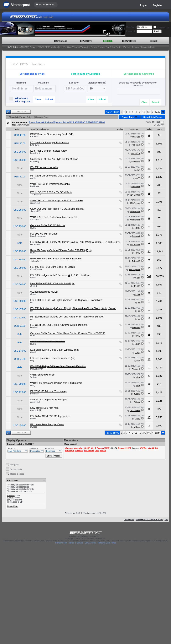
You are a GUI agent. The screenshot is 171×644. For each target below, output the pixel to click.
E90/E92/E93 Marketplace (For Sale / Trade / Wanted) (63, 47)
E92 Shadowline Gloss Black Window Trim (54, 350)
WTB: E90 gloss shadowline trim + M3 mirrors (56, 383)
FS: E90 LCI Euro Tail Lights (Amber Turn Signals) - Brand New (66, 300)
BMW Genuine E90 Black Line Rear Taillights (56, 259)
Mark (14, 125)
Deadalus (34, 327)
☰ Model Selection (46, 5)
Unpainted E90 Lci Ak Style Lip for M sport (54, 159)
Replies (149, 129)
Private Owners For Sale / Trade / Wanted (110, 47)
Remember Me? (162, 28)
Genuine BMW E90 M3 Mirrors (48, 225)
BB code (11, 496)
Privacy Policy (61, 543)
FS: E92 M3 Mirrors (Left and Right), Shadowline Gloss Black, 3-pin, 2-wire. (73, 308)
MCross (34, 427)
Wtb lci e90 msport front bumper (49, 400)
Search (154, 41)
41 (149, 251)
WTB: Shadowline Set (43, 375)
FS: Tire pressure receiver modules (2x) (53, 358)
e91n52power (36, 269)
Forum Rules (13, 506)
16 (149, 359)
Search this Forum (153, 117)
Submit (49, 99)
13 (149, 168)
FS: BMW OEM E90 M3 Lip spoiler (50, 416)
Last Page (85, 275)
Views (159, 129)
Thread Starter (43, 129)
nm (32, 303)
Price (17, 129)
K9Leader (34, 137)
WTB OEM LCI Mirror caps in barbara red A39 (56, 200)
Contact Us (129, 520)
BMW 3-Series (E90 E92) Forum (21, 47)
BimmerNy (35, 162)
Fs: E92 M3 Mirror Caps (44, 234)
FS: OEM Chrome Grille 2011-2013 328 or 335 (57, 176)
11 (136, 112)
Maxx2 (33, 419)
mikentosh (35, 394)
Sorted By (12, 449)
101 (144, 112)
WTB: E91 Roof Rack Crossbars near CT (54, 217)
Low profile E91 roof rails (44, 408)
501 (149, 112)
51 (140, 112)
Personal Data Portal (107, 543)
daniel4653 (35, 402)
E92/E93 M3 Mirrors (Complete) (48, 391)
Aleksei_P (136, 369)
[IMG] (10, 500)
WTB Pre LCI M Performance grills (50, 184)
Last (158, 112)
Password (131, 31)
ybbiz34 (114, 448)
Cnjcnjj (33, 352)
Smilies (10, 498)
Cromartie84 (36, 410)
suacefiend (35, 203)
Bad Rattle (35, 186)
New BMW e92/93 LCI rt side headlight (52, 283)
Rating (120, 129)
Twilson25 (34, 261)
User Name (131, 27)
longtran (136, 448)
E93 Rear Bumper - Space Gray (48, 151)
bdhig (138, 377)
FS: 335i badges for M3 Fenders (49, 275)
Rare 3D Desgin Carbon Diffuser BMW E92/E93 (57, 250)
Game (33, 278)
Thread (33, 129)
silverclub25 (35, 211)
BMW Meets (86, 41)
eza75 (33, 178)
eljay (32, 170)
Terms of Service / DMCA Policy (83, 543)
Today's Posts (129, 41)
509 (149, 276)
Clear (38, 99)
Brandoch (136, 236)
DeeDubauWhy (37, 369)
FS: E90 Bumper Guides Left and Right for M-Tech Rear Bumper (67, 317)
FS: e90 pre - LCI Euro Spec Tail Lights (52, 267)
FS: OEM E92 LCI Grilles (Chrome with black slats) (59, 325)
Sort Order (34, 449)
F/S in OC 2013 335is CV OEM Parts (51, 192)
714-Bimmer (35, 195)
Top (166, 520)
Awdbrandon (135, 211)
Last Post (134, 129)
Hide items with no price (21, 100)
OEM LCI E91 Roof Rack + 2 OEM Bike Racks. (57, 209)
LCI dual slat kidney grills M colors (50, 142)
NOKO (33, 228)
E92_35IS (34, 145)
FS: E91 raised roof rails (44, 167)
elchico (33, 294)
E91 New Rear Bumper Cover (47, 424)
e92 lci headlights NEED (44, 292)
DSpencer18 (36, 244)
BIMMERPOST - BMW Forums (149, 520)
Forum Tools (128, 117)
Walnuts (34, 377)
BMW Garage (61, 41)
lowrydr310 (35, 153)
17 (149, 417)
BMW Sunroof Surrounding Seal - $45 (52, 134)
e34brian (137, 402)
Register (157, 5)
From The (49, 449)
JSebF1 (34, 286)
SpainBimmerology (38, 236)
